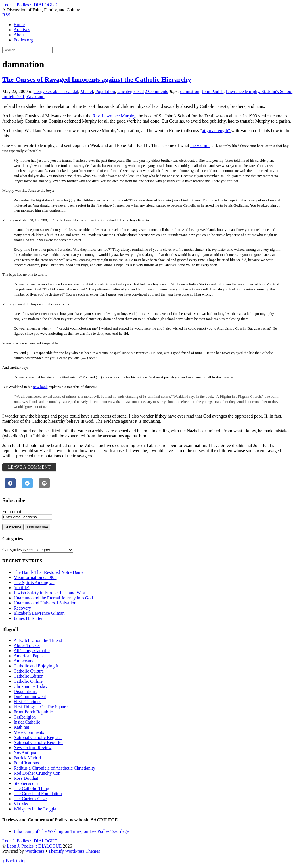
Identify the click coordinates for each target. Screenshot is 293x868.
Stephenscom (26, 783)
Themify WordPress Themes (74, 851)
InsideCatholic (27, 722)
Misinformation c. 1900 (35, 577)
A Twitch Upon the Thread (38, 640)
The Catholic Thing (31, 788)
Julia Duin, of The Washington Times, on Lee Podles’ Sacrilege (71, 831)
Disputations (25, 691)
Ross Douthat (26, 778)
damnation (190, 91)
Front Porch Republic (33, 712)
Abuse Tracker (27, 645)
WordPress (35, 851)
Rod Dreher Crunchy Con (37, 773)
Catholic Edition (29, 676)
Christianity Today (31, 686)
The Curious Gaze (30, 799)
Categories (12, 550)
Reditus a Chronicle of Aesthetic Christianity (55, 768)
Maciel (87, 91)
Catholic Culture (29, 671)
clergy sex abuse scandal (56, 91)
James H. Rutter (28, 618)
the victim (200, 145)
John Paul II (213, 91)
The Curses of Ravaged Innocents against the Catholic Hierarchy (97, 79)
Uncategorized (130, 91)
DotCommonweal (30, 697)
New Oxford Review (33, 748)
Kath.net (21, 727)
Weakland (35, 97)
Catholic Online (28, 681)
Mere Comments (29, 732)
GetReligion (25, 717)
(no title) (22, 588)
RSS (6, 15)
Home (19, 25)
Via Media (23, 804)
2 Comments (156, 91)
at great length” (217, 131)
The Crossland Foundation (38, 794)
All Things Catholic (32, 651)
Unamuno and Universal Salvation (45, 603)
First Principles (27, 702)
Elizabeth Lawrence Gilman (39, 613)
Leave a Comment (29, 467)
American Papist (29, 656)
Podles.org (23, 40)
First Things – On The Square (41, 707)
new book (40, 387)
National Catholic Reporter (38, 742)
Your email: (13, 512)
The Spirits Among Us (34, 582)
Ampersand (24, 661)
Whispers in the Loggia (35, 809)
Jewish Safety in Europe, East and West (50, 593)
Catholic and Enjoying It (36, 666)
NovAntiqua (25, 753)
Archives (22, 30)
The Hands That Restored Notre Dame (49, 572)
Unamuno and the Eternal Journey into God (53, 598)
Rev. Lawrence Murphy (114, 116)
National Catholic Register (38, 737)
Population (105, 91)
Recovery (22, 608)
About (19, 35)
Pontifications (26, 763)
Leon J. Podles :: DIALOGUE (34, 846)
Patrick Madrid (27, 758)
